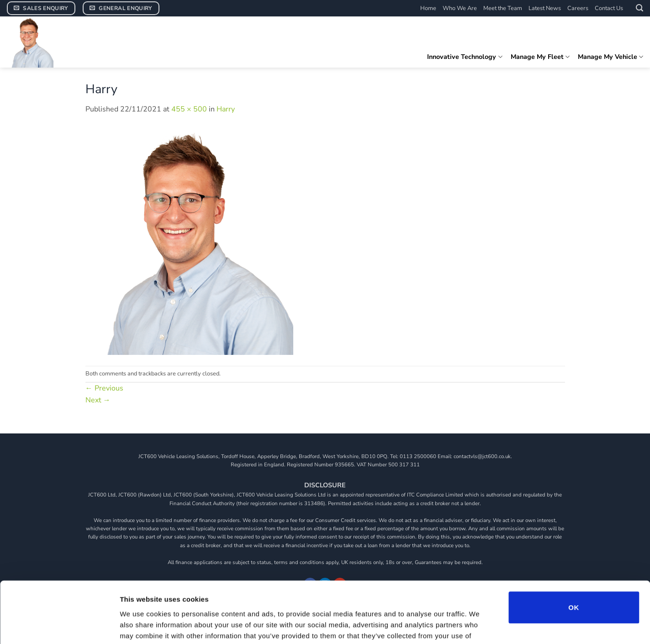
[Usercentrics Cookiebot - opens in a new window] (59, 626)
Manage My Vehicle (610, 57)
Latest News (545, 8)
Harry (226, 109)
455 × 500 (189, 109)
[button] (639, 8)
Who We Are (460, 8)
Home (428, 8)
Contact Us (609, 8)
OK (573, 550)
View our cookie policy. (412, 589)
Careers (578, 8)
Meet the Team (503, 8)
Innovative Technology (465, 57)
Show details (479, 626)
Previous (104, 388)
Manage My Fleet (540, 57)
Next (98, 400)
